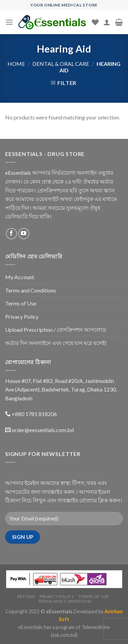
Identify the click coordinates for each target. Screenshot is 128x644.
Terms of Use (21, 303)
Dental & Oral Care (61, 64)
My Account (20, 277)
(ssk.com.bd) (64, 635)
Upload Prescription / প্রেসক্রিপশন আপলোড (56, 330)
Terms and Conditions (31, 290)
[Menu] (9, 22)
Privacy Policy (22, 317)
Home (16, 64)
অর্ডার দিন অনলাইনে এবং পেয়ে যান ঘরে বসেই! (56, 343)
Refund (26, 596)
